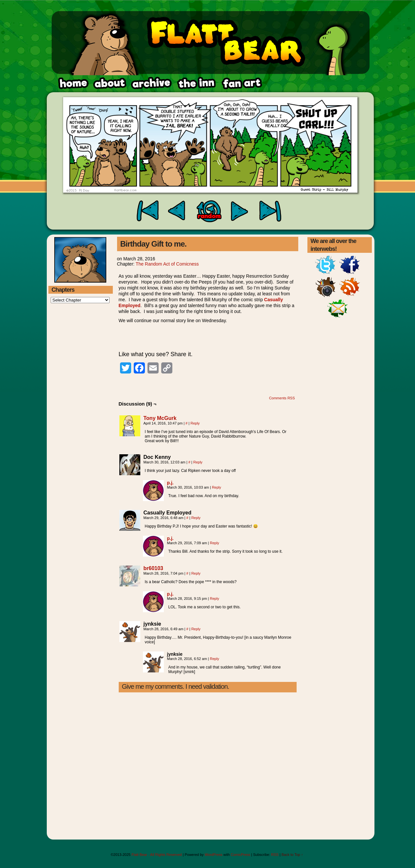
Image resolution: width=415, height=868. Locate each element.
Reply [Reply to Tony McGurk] (195, 423)
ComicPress (241, 855)
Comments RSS (282, 398)
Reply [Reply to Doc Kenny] (198, 462)
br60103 (154, 568)
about (110, 83)
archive (151, 83)
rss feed (241, 83)
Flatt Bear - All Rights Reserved (156, 855)
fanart (196, 83)
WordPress (214, 855)
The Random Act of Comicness (167, 264)
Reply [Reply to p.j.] (216, 487)
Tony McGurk (160, 418)
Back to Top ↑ (292, 855)
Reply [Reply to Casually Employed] (196, 518)
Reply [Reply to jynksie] (196, 629)
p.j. (170, 483)
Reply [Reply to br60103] (196, 573)
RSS (275, 855)
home (73, 83)
